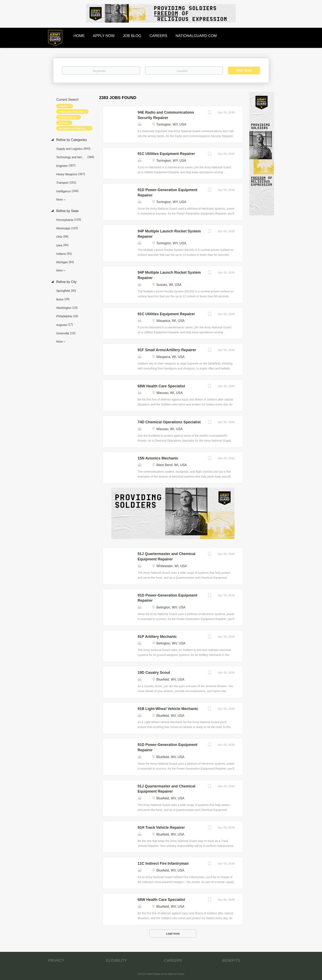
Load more (173, 934)
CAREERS (173, 960)
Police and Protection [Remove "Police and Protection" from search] (71, 112)
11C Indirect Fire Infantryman (163, 863)
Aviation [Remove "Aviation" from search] (64, 106)
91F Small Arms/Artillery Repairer (167, 350)
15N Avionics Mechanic (158, 458)
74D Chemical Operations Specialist (169, 422)
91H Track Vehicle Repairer (161, 828)
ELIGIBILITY (117, 960)
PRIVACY (56, 960)
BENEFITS (231, 960)
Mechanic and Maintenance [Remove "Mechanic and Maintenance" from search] (75, 128)
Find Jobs (244, 70)
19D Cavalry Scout (154, 673)
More (60, 200)
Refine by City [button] (66, 282)
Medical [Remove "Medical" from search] (63, 123)
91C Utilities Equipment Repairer (166, 154)
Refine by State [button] (67, 211)
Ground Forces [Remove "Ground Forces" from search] (68, 117)
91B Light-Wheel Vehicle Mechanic (168, 709)
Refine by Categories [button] (71, 140)
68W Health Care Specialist (161, 386)
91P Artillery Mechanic (157, 637)
